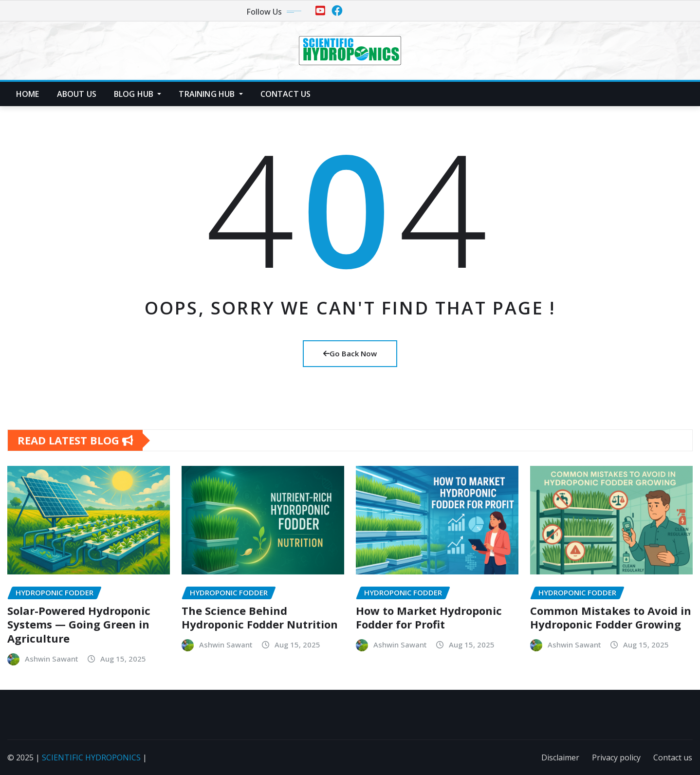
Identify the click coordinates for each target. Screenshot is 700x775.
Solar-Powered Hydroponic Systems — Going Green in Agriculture (79, 624)
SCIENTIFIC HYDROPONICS (91, 757)
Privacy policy (616, 757)
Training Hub (211, 94)
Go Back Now (350, 353)
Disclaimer (560, 757)
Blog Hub (138, 94)
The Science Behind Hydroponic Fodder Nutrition (260, 618)
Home (28, 94)
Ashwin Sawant (52, 659)
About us (77, 94)
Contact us (286, 94)
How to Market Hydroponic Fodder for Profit (429, 618)
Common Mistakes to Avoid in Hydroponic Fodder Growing (611, 618)
